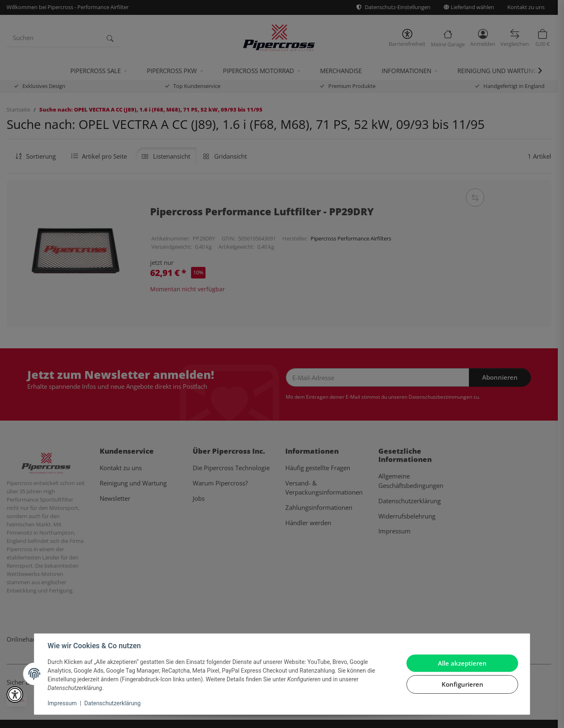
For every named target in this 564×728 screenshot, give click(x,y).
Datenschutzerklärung (112, 703)
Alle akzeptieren (462, 663)
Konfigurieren (462, 684)
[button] (15, 695)
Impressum (62, 703)
